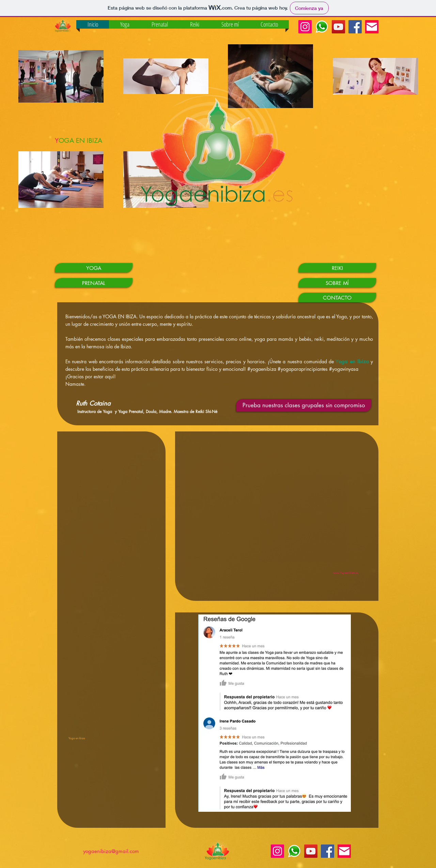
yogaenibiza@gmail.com (111, 851)
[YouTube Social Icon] (338, 27)
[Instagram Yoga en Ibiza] (305, 27)
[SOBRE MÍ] (337, 283)
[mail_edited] (372, 27)
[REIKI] (337, 268)
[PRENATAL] (94, 283)
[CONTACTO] (337, 298)
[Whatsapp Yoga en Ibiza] (322, 27)
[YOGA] (94, 268)
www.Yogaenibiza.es (346, 573)
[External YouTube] (274, 511)
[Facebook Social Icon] (355, 27)
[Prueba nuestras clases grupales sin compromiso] (304, 405)
